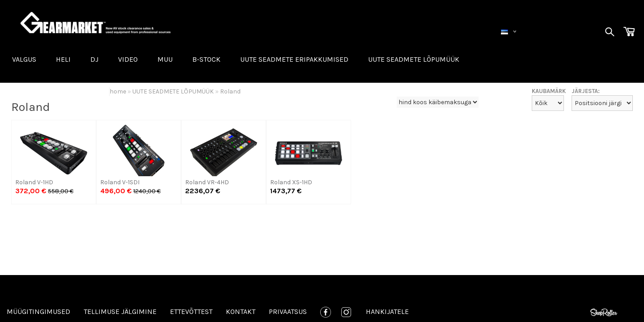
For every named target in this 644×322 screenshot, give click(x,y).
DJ (94, 59)
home (118, 91)
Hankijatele (387, 311)
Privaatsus (288, 311)
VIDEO (128, 59)
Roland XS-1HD (291, 182)
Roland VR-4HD (207, 182)
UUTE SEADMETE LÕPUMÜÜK (414, 59)
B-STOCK (206, 59)
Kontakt (241, 311)
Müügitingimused (38, 311)
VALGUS (24, 59)
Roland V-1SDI (120, 182)
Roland (230, 91)
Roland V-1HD (34, 182)
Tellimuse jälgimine (120, 311)
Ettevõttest (191, 311)
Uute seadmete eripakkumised (294, 59)
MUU (165, 59)
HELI (63, 59)
